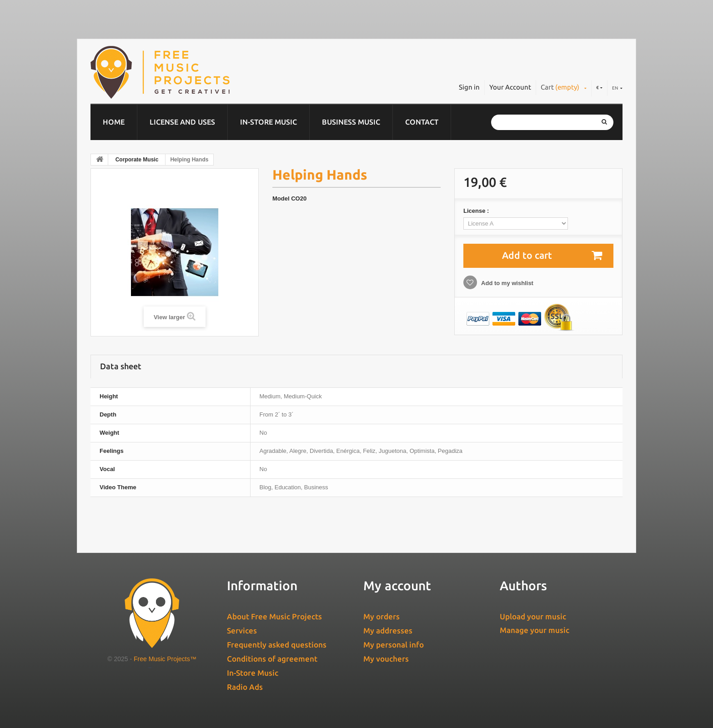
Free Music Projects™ (165, 659)
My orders (382, 616)
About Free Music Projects (274, 616)
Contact (422, 122)
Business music (351, 122)
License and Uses (182, 122)
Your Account (510, 87)
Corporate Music (137, 160)
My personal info (394, 645)
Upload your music (533, 616)
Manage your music (535, 630)
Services (242, 630)
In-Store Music (269, 122)
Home (114, 122)
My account (397, 585)
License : (477, 211)
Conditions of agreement (272, 659)
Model (281, 198)
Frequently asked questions (277, 645)
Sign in (469, 87)
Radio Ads (245, 687)
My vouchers (386, 659)
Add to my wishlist (507, 283)
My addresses (388, 630)
